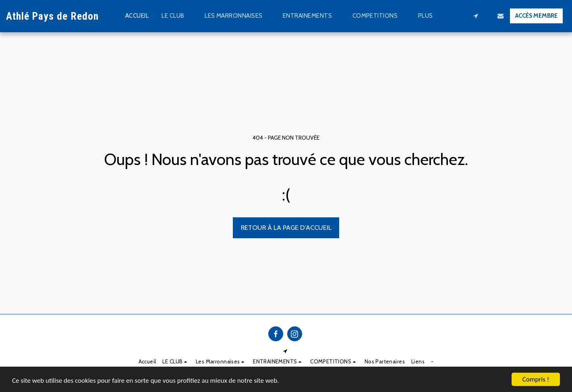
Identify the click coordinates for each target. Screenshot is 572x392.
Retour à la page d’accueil (286, 227)
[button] (177, 16)
